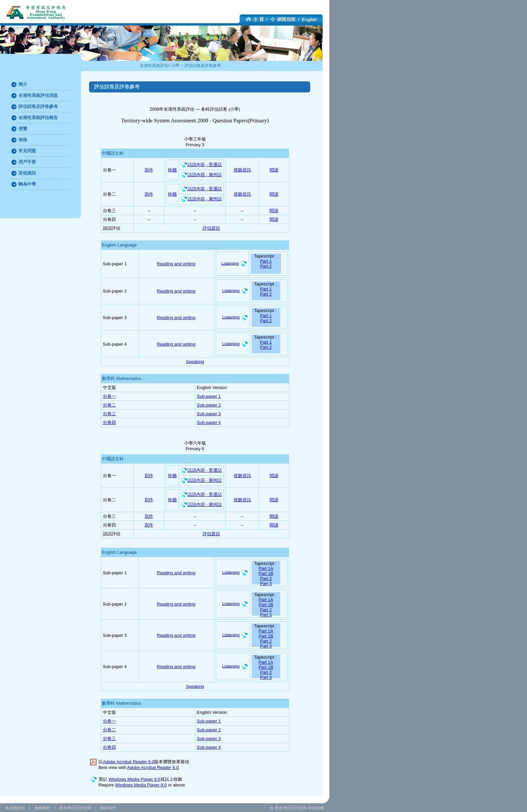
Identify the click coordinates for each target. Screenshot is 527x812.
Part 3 (266, 584)
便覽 (23, 129)
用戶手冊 (27, 162)
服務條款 (42, 808)
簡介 (23, 84)
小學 (175, 66)
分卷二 (109, 405)
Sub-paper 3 (209, 414)
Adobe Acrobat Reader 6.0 (129, 762)
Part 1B (266, 573)
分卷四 (109, 422)
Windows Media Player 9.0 (134, 779)
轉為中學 (27, 184)
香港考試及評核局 (75, 808)
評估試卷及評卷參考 (203, 66)
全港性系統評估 (154, 66)
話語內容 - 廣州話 (201, 175)
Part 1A (266, 568)
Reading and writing (176, 264)
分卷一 (109, 396)
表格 (23, 140)
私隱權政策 (15, 808)
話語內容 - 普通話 (201, 165)
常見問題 (27, 151)
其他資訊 (27, 173)
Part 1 (266, 261)
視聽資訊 (242, 170)
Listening (230, 263)
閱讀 (274, 170)
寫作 (149, 170)
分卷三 (109, 414)
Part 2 (266, 266)
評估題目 (211, 228)
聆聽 (172, 170)
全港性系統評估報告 (38, 118)
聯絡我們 (108, 808)
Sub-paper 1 (209, 396)
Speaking (195, 362)
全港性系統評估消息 (38, 95)
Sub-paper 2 (209, 405)
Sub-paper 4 (209, 422)
